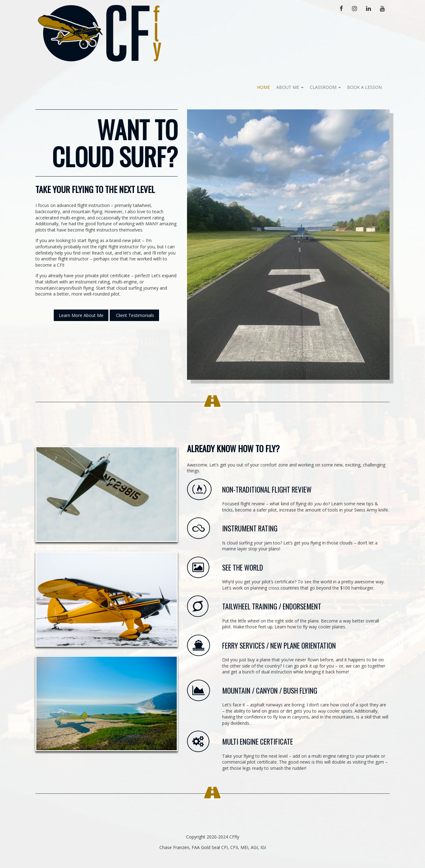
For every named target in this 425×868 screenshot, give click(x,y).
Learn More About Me (81, 315)
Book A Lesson (364, 87)
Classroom (325, 87)
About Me (290, 87)
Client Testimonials (134, 315)
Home (263, 87)
